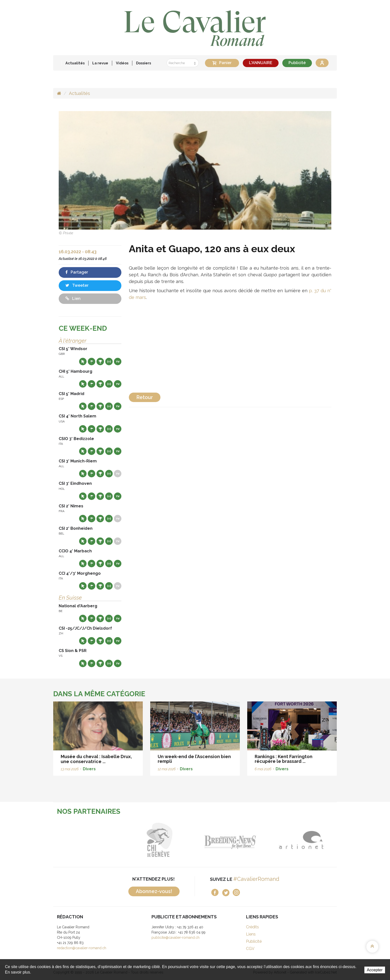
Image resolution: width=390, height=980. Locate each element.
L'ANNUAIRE (261, 63)
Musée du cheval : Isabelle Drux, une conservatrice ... (96, 759)
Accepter (375, 970)
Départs (92, 362)
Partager (77, 272)
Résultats (100, 362)
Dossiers (144, 63)
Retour (145, 397)
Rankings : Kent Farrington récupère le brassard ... (284, 759)
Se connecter (322, 63)
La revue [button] (100, 63)
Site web (83, 362)
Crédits (252, 927)
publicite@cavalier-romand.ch (175, 938)
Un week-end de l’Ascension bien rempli (194, 759)
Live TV (118, 362)
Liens (251, 934)
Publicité (297, 63)
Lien (73, 299)
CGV (250, 949)
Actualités (75, 63)
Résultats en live (109, 362)
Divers (89, 769)
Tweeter (77, 285)
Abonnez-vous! (154, 891)
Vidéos (122, 63)
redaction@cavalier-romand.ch (82, 948)
